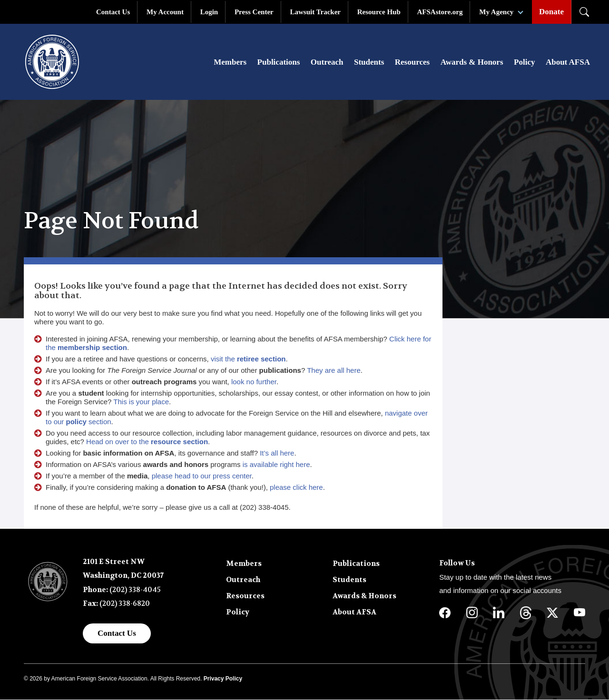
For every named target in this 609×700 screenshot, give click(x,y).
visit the (248, 359)
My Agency (496, 12)
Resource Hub (379, 12)
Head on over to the (147, 442)
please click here (296, 488)
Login (209, 12)
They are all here (334, 371)
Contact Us (113, 12)
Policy (524, 63)
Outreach (327, 63)
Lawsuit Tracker (315, 12)
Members (230, 63)
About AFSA (568, 63)
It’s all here (277, 453)
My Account (165, 12)
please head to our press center (202, 476)
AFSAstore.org (440, 12)
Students (369, 63)
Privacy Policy (223, 679)
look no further (254, 382)
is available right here (276, 465)
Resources (412, 63)
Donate (551, 12)
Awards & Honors (472, 63)
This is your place (141, 402)
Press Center (254, 12)
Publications (279, 63)
